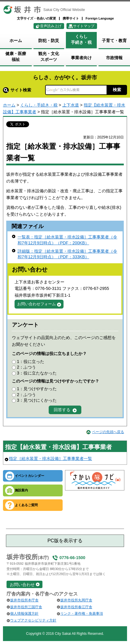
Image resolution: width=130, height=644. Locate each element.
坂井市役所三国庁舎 (26, 607)
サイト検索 (17, 90)
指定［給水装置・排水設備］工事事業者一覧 (50, 459)
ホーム (9, 105)
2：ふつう (26, 367)
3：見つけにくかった (37, 400)
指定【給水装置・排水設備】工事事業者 (58, 447)
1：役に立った (31, 361)
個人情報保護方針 (24, 614)
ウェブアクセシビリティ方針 (33, 620)
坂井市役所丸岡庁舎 (76, 600)
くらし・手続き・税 (39, 105)
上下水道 (71, 105)
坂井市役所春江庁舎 (76, 607)
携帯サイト (71, 18)
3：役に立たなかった (37, 373)
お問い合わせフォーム (37, 304)
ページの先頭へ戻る (108, 432)
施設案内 (21, 490)
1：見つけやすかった (37, 389)
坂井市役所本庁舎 (24, 600)
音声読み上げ (51, 26)
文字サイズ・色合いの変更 (37, 18)
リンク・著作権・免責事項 (82, 614)
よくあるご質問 (26, 505)
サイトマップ (84, 26)
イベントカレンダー (30, 476)
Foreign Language (100, 18)
